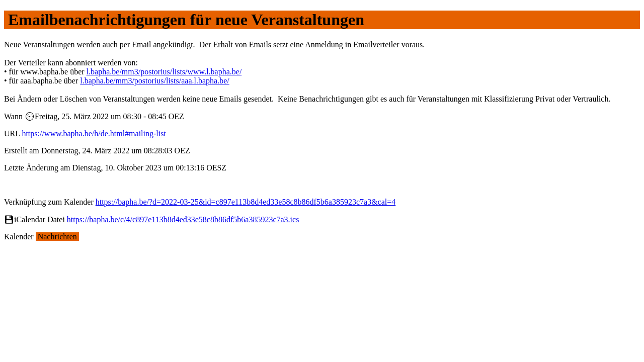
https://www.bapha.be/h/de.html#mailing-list (94, 133)
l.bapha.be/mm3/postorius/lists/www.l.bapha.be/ (164, 72)
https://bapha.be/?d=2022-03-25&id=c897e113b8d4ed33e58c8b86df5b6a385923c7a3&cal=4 (246, 202)
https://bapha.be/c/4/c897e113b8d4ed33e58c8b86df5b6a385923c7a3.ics (183, 219)
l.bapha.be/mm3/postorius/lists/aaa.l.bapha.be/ (154, 81)
